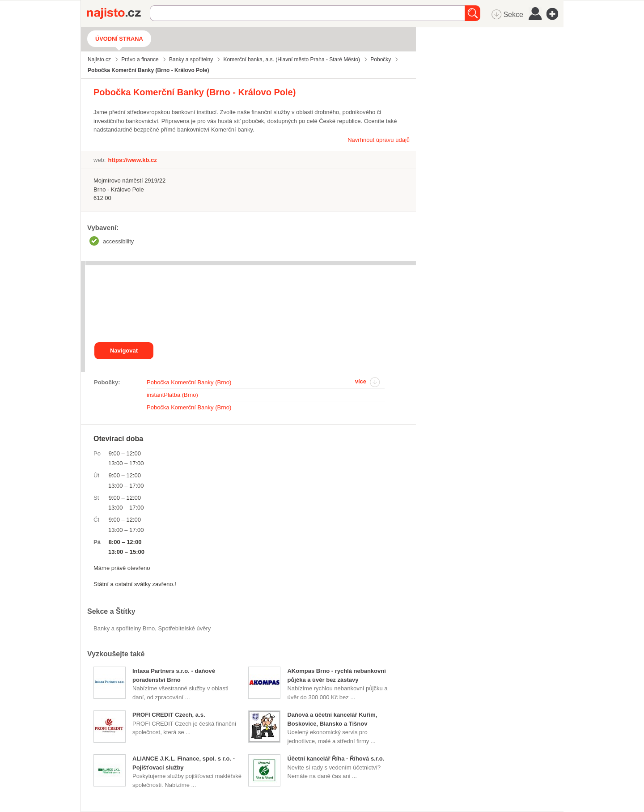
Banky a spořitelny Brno (124, 628)
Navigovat (124, 351)
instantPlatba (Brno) (172, 395)
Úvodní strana (119, 39)
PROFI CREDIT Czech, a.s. (169, 715)
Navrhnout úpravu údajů (379, 140)
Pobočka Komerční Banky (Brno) (189, 382)
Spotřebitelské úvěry (185, 628)
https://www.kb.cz (132, 160)
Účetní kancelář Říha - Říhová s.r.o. (336, 759)
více (361, 381)
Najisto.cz (119, 13)
